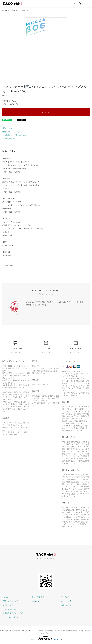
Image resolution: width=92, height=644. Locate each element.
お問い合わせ (66, 605)
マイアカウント (66, 597)
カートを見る (66, 601)
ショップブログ (37, 597)
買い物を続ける (8, 138)
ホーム (5, 10)
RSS (33, 601)
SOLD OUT (46, 112)
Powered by (46, 638)
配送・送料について (10, 601)
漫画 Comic (14, 10)
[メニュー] (88, 4)
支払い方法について (10, 609)
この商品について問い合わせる (14, 135)
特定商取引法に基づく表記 (12, 132)
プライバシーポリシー (11, 617)
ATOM (39, 601)
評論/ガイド (25, 10)
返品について (7, 128)
